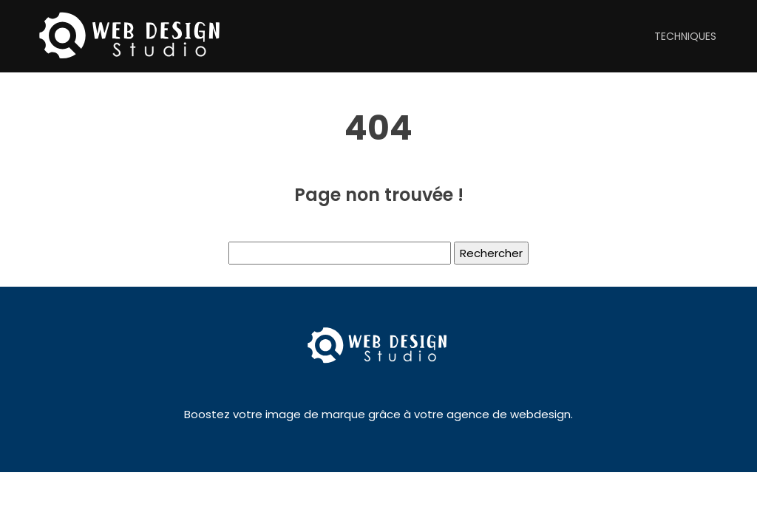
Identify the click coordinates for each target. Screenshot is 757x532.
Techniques (685, 36)
